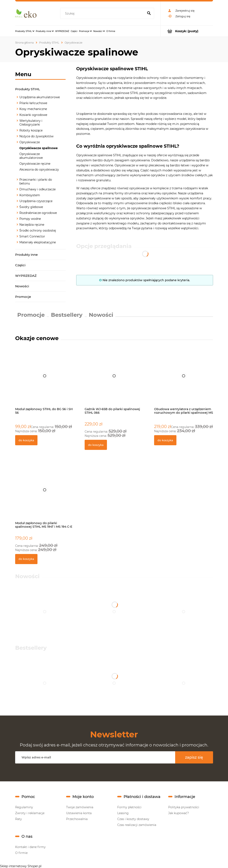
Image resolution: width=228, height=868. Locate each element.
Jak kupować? (179, 813)
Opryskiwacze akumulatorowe (31, 156)
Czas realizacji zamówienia (137, 825)
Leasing (123, 813)
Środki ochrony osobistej (38, 231)
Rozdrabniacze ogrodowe (38, 213)
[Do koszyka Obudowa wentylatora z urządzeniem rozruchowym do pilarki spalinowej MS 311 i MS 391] (165, 440)
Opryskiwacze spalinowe (39, 148)
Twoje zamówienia (80, 807)
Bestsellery (67, 315)
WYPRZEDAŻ (26, 276)
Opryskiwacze (30, 142)
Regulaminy (24, 807)
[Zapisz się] (194, 757)
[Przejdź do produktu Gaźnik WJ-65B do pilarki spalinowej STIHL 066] (114, 380)
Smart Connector (32, 236)
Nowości (22, 286)
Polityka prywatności (184, 807)
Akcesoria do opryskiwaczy (39, 170)
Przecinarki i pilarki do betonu (36, 182)
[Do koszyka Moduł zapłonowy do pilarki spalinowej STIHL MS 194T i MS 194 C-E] (26, 559)
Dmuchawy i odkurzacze (37, 189)
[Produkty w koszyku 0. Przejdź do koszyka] (187, 31)
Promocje (23, 297)
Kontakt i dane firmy (30, 847)
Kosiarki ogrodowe (33, 115)
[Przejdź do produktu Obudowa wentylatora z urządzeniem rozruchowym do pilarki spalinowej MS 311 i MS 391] (184, 380)
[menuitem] (25, 31)
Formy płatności (129, 807)
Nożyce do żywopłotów (36, 136)
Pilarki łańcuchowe (33, 103)
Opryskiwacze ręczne (35, 164)
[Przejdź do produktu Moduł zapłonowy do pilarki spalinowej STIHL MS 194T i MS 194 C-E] (45, 494)
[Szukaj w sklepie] (103, 13)
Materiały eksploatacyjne (38, 242)
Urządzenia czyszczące (36, 201)
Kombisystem (30, 195)
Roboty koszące (31, 130)
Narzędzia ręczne (32, 225)
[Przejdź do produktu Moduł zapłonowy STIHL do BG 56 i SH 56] (45, 380)
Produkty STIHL (28, 89)
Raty (19, 819)
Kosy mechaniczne (33, 109)
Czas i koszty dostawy (133, 819)
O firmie (21, 853)
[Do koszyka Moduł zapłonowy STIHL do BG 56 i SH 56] (26, 440)
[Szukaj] (149, 13)
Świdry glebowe (31, 207)
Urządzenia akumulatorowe (40, 97)
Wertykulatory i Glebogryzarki (31, 123)
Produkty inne (26, 255)
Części (20, 265)
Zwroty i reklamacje (30, 813)
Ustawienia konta (79, 813)
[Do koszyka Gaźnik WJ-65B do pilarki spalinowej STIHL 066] (96, 445)
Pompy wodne (30, 219)
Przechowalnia (77, 819)
